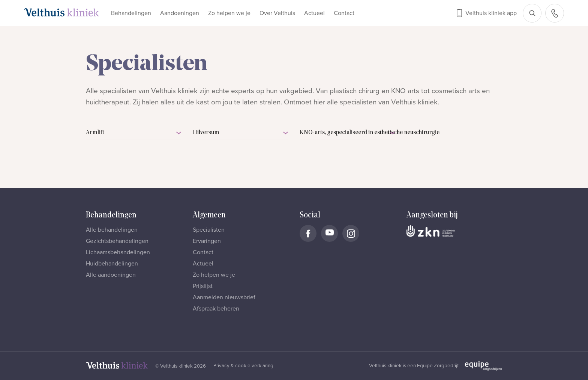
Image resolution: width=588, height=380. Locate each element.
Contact (344, 13)
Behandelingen (131, 13)
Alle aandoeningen (111, 275)
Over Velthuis (277, 13)
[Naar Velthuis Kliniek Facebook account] (308, 233)
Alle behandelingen (112, 230)
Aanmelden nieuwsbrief (224, 297)
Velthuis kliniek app (491, 13)
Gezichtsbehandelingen (117, 241)
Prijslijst (203, 286)
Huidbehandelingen (112, 264)
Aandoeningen (180, 13)
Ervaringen (207, 241)
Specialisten (209, 230)
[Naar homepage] (61, 12)
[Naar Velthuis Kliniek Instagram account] (351, 233)
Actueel (314, 13)
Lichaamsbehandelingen (118, 252)
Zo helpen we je (229, 13)
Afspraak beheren (216, 309)
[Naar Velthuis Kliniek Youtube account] (329, 233)
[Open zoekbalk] (532, 13)
